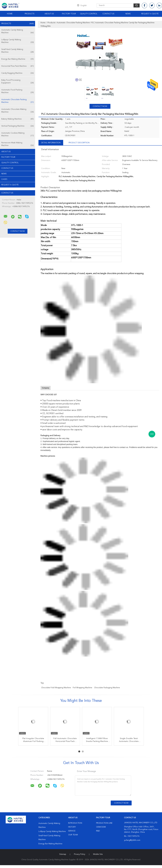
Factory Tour (69, 14)
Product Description (79, 143)
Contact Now (100, 106)
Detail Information (51, 143)
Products (30, 14)
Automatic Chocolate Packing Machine (18, 101)
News (128, 14)
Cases (4, 179)
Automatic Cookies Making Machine (18, 135)
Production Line (104, 823)
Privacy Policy (80, 854)
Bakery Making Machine (18, 119)
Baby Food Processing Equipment (18, 82)
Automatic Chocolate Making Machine (18, 111)
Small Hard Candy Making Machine (18, 51)
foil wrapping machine (82, 688)
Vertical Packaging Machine (18, 126)
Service (72, 831)
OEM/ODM (101, 827)
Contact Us (108, 14)
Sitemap (63, 854)
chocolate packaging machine (107, 688)
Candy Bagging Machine (18, 73)
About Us (49, 14)
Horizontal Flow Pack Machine (18, 66)
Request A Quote (150, 14)
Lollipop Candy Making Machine (18, 41)
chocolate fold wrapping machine (56, 688)
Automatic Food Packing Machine (18, 91)
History (72, 827)
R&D (98, 831)
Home (10, 14)
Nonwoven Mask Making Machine (18, 144)
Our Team (73, 835)
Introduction (75, 823)
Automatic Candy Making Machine (18, 31)
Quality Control (89, 14)
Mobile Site (98, 854)
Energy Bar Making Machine (18, 59)
